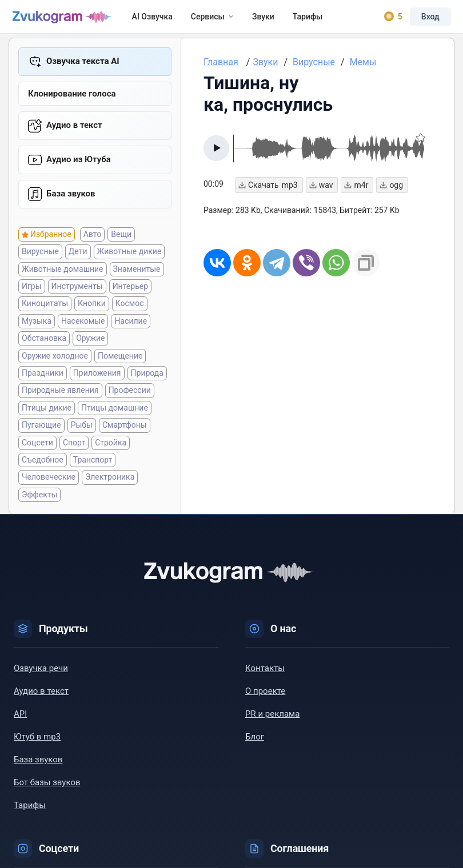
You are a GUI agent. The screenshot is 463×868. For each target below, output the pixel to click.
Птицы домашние (115, 411)
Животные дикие (129, 255)
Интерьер (130, 290)
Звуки (251, 18)
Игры (32, 290)
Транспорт (93, 464)
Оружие (90, 342)
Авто (93, 238)
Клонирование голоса (72, 97)
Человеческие (49, 481)
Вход (429, 18)
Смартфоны (125, 429)
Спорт (74, 446)
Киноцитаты (45, 307)
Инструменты (77, 290)
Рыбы (82, 429)
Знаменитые (137, 272)
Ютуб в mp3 (37, 741)
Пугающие (41, 429)
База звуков (71, 197)
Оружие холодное (55, 359)
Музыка (37, 324)
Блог (255, 741)
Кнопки (92, 307)
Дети (78, 255)
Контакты (265, 672)
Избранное (51, 238)
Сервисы (200, 18)
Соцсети (37, 446)
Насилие (131, 324)
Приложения (97, 377)
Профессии (130, 394)
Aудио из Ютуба (79, 163)
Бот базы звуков (47, 786)
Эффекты (39, 498)
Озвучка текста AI (83, 65)
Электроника (110, 481)
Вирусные (40, 255)
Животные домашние (63, 272)
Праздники (43, 377)
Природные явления (60, 394)
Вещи (121, 238)
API (20, 718)
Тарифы (296, 18)
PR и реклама (272, 718)
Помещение (120, 359)
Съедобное (43, 464)
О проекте (265, 695)
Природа (147, 377)
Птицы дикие (47, 411)
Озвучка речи (41, 672)
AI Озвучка (140, 18)
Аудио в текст (74, 128)
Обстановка (44, 342)
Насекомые (83, 324)
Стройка (111, 446)
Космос (130, 307)
